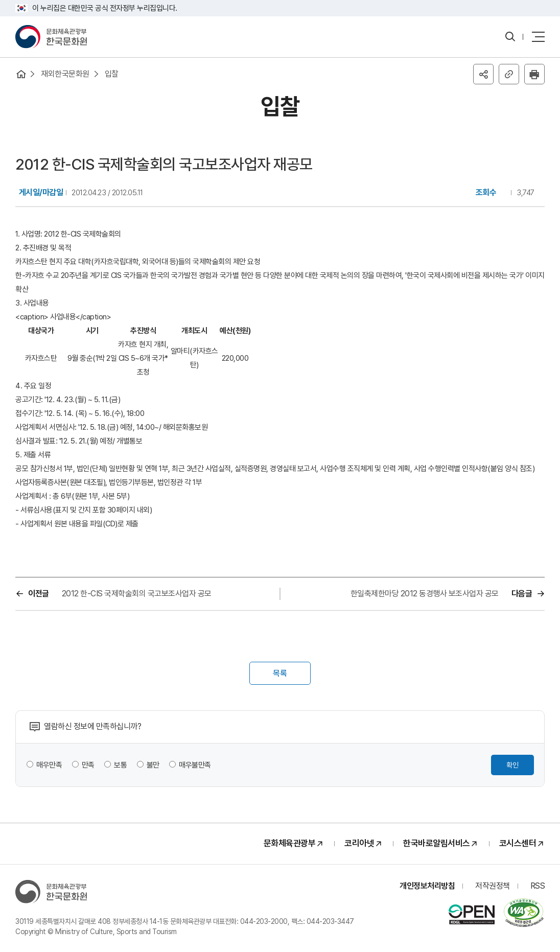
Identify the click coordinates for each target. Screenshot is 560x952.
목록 (280, 673)
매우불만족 (195, 765)
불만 (153, 765)
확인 (512, 765)
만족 (88, 765)
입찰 (112, 74)
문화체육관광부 (290, 843)
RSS (538, 886)
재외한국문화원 (65, 74)
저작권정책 (493, 886)
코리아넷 (359, 843)
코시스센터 (518, 843)
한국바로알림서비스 (437, 843)
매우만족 (49, 765)
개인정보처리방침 (427, 886)
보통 (120, 765)
